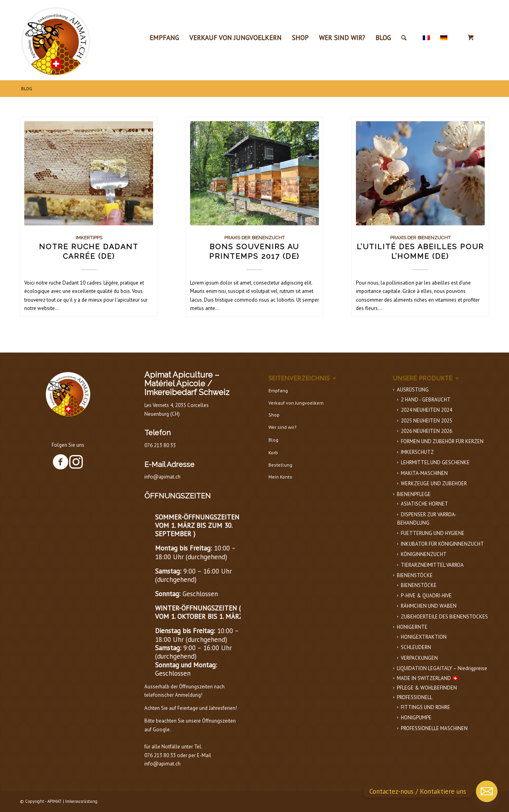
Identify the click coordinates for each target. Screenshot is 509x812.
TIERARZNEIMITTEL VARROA (432, 565)
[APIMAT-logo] (56, 40)
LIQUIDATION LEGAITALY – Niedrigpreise (442, 668)
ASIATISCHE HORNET (424, 504)
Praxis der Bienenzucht (254, 238)
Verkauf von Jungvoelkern (296, 403)
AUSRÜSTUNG (413, 390)
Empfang (278, 390)
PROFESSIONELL (415, 697)
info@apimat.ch (162, 477)
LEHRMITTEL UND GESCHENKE (435, 462)
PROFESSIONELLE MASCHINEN (434, 728)
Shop (274, 415)
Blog (273, 440)
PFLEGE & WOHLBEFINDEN (427, 688)
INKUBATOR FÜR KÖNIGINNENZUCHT (442, 544)
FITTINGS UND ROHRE (425, 707)
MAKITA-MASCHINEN (424, 473)
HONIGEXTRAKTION (424, 637)
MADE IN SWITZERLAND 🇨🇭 (428, 678)
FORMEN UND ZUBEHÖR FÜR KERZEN (442, 441)
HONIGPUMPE (416, 718)
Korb (273, 453)
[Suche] (404, 38)
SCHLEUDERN (416, 647)
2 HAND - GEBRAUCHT (426, 400)
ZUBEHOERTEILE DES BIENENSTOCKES (444, 617)
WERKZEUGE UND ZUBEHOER (434, 484)
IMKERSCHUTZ (417, 452)
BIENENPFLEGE (414, 494)
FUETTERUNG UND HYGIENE (433, 533)
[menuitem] (164, 38)
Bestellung (280, 465)
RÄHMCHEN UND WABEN (429, 606)
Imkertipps (89, 238)
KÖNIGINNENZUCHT (424, 554)
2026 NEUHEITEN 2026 (426, 431)
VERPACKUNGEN (419, 658)
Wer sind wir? (283, 427)
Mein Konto (280, 477)
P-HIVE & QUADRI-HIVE (426, 596)
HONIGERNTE (412, 627)
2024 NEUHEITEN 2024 (426, 410)
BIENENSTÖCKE (415, 575)
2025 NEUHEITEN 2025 (426, 421)
